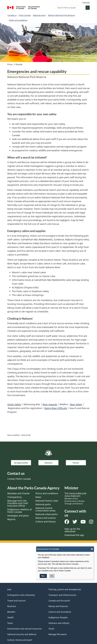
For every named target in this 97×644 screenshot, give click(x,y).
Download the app (74, 535)
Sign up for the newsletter (72, 530)
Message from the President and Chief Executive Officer (18, 503)
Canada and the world (59, 601)
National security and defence (22, 634)
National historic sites (47, 501)
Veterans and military (59, 623)
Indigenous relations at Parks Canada (20, 511)
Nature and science (46, 518)
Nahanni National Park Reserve (61, 15)
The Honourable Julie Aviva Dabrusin (75, 498)
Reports (11, 519)
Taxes (10, 623)
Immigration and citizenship (21, 595)
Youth (51, 629)
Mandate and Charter (19, 493)
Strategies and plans (18, 516)
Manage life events (58, 634)
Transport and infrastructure (62, 595)
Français (86, 2)
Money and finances (58, 606)
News (38, 497)
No (52, 576)
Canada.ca (12, 15)
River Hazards (50, 404)
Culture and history (45, 522)
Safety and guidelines (18, 20)
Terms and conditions (47, 493)
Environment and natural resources (24, 629)
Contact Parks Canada (19, 479)
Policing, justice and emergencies (65, 589)
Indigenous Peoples (58, 617)
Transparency (15, 497)
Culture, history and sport (20, 640)
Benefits (11, 612)
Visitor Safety (14, 404)
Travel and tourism (16, 601)
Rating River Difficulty (56, 408)
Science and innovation (60, 612)
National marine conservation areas (45, 509)
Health (11, 617)
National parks (39, 15)
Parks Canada (25, 15)
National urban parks (46, 514)
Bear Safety (76, 404)
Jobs (9, 589)
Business (12, 606)
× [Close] (92, 549)
